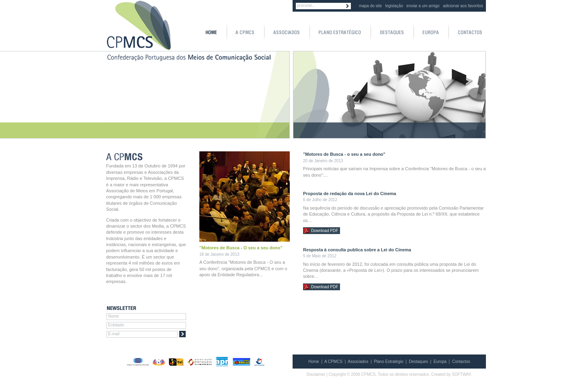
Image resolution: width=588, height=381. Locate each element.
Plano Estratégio (388, 362)
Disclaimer (316, 374)
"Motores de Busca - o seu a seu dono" (344, 154)
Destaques (418, 362)
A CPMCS (333, 362)
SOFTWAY (461, 374)
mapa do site (370, 6)
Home (314, 362)
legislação (394, 6)
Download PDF (325, 231)
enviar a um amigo (423, 6)
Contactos (461, 362)
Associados (358, 362)
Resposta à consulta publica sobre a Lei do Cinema (357, 250)
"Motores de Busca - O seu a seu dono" (241, 248)
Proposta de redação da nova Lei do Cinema (350, 194)
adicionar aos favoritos (463, 6)
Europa (440, 362)
